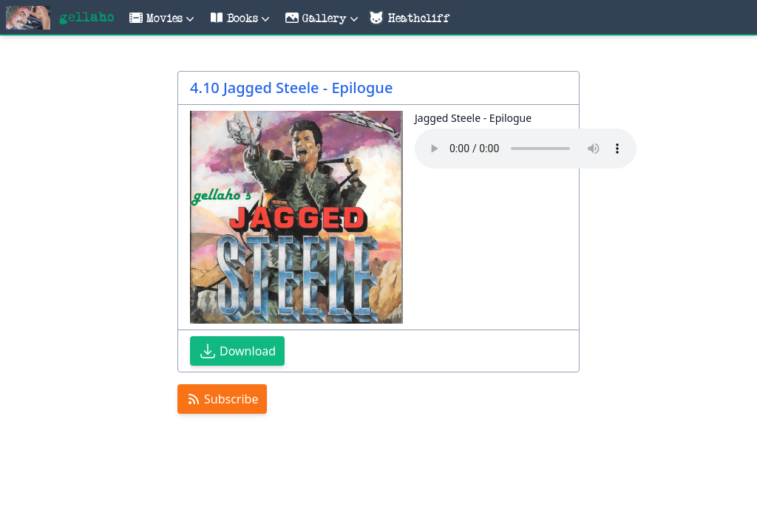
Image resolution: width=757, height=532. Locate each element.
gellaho (86, 17)
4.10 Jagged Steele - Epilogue (291, 88)
